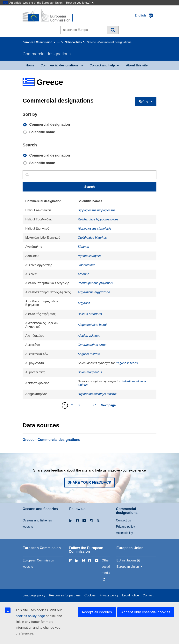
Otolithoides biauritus (92, 238)
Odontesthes (86, 265)
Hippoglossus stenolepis (94, 228)
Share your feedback (90, 482)
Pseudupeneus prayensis (95, 283)
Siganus (83, 247)
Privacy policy (125, 527)
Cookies (90, 595)
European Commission (37, 42)
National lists (73, 42)
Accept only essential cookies (146, 612)
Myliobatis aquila (89, 256)
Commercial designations (59, 65)
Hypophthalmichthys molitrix (97, 394)
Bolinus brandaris (90, 314)
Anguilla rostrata (89, 354)
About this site (137, 65)
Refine (143, 101)
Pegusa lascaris (127, 363)
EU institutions (126, 560)
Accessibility (124, 533)
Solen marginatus (90, 372)
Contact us (123, 520)
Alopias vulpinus (89, 336)
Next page (108, 405)
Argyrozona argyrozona (94, 292)
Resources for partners (65, 595)
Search (113, 30)
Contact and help (102, 65)
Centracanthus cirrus (92, 345)
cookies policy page (30, 616)
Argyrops (84, 303)
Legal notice (131, 595)
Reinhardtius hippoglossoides (98, 219)
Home (30, 65)
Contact (148, 595)
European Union (128, 567)
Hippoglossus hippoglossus (97, 210)
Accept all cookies (97, 612)
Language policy (34, 595)
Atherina (83, 274)
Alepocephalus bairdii (92, 325)
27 (95, 405)
